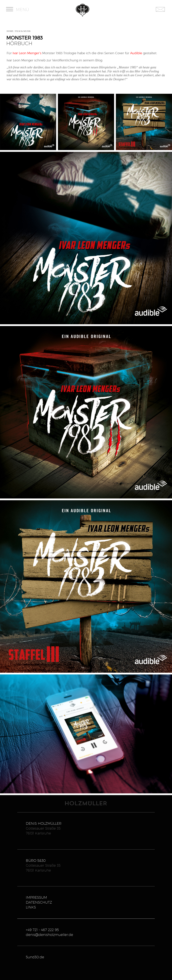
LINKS (31, 907)
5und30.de (35, 957)
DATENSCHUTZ (39, 902)
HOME (10, 31)
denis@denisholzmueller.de (49, 935)
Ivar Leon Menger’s (27, 53)
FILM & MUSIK (23, 31)
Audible (136, 53)
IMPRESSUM (36, 897)
